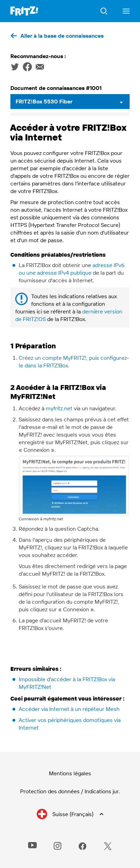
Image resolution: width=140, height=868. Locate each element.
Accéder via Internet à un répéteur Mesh (69, 709)
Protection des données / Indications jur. (70, 791)
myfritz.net (59, 408)
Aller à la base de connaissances (62, 36)
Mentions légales (70, 773)
